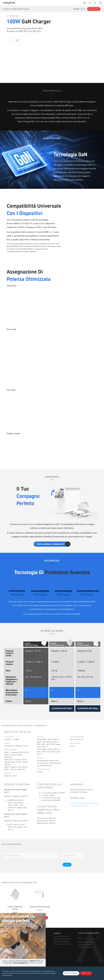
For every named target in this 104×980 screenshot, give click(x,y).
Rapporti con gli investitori (62, 936)
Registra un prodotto (85, 944)
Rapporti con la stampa (61, 939)
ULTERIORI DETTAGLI (62, 710)
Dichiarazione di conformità (62, 942)
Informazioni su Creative (61, 934)
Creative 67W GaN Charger (40, 906)
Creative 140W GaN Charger (15, 906)
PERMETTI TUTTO (86, 973)
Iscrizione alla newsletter (86, 942)
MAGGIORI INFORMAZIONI (71, 973)
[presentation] (43, 864)
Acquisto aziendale (84, 947)
